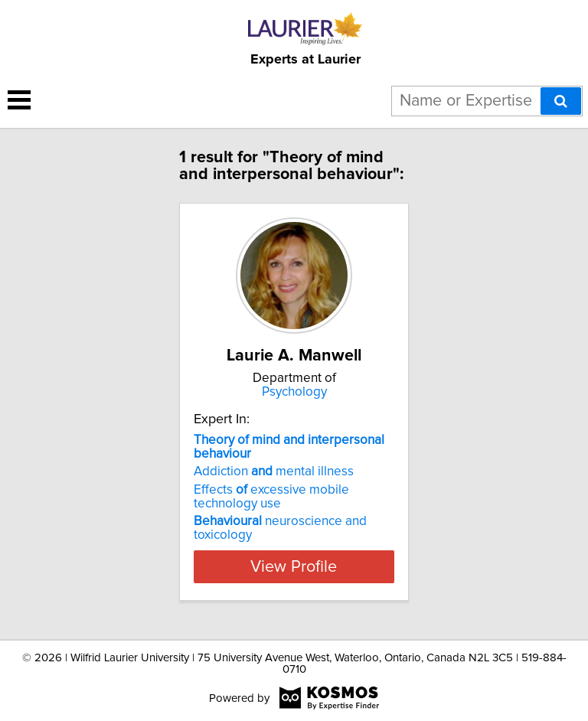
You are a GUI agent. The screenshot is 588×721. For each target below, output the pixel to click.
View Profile (294, 566)
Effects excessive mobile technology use (271, 497)
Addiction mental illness (274, 471)
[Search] (561, 101)
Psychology (294, 392)
